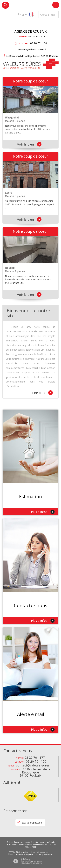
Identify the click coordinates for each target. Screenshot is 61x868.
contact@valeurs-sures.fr (32, 49)
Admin (52, 844)
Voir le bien (29, 144)
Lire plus (42, 393)
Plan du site (10, 844)
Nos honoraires (37, 844)
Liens (46, 844)
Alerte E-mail (48, 15)
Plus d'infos (43, 512)
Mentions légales (23, 844)
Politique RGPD (31, 847)
